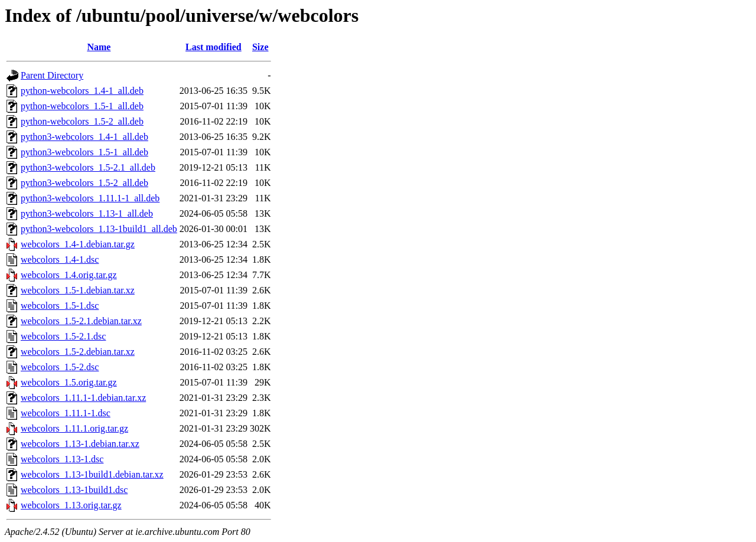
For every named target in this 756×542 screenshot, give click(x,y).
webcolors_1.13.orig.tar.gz (71, 505)
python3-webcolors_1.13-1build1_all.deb (99, 229)
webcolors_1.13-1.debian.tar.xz (80, 444)
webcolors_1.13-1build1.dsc (74, 490)
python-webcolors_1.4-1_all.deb (82, 91)
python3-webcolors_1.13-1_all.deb (87, 213)
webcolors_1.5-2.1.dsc (63, 336)
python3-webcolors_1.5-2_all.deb (84, 183)
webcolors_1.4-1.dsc (60, 259)
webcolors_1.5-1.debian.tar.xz (78, 290)
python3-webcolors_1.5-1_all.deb (84, 152)
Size (260, 47)
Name (99, 47)
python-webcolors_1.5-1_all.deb (82, 106)
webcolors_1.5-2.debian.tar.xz (78, 352)
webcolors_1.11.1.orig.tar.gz (74, 428)
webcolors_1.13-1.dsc (62, 459)
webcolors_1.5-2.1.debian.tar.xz (81, 321)
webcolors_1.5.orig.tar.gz (69, 382)
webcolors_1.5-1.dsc (60, 306)
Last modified (214, 47)
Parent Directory (52, 75)
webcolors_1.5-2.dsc (60, 367)
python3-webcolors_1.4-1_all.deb (84, 137)
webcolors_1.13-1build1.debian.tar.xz (92, 474)
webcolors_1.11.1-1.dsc (66, 413)
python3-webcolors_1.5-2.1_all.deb (88, 167)
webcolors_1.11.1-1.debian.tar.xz (83, 398)
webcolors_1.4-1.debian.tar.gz (78, 244)
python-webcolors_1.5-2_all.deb (82, 121)
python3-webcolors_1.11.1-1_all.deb (90, 198)
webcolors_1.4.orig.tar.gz (69, 275)
